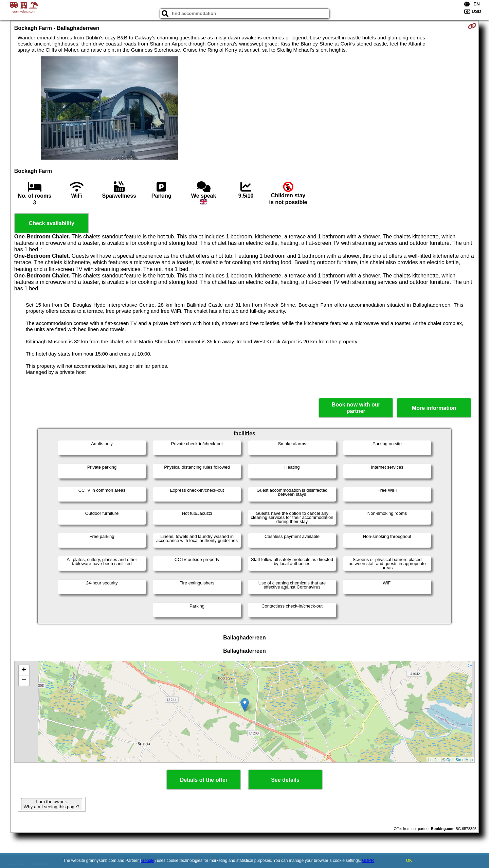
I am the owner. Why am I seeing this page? (52, 804)
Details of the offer (204, 780)
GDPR (368, 861)
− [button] (24, 681)
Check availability (52, 223)
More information (434, 408)
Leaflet (434, 760)
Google (148, 861)
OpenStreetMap (460, 760)
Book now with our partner (356, 408)
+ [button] (24, 670)
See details (285, 780)
